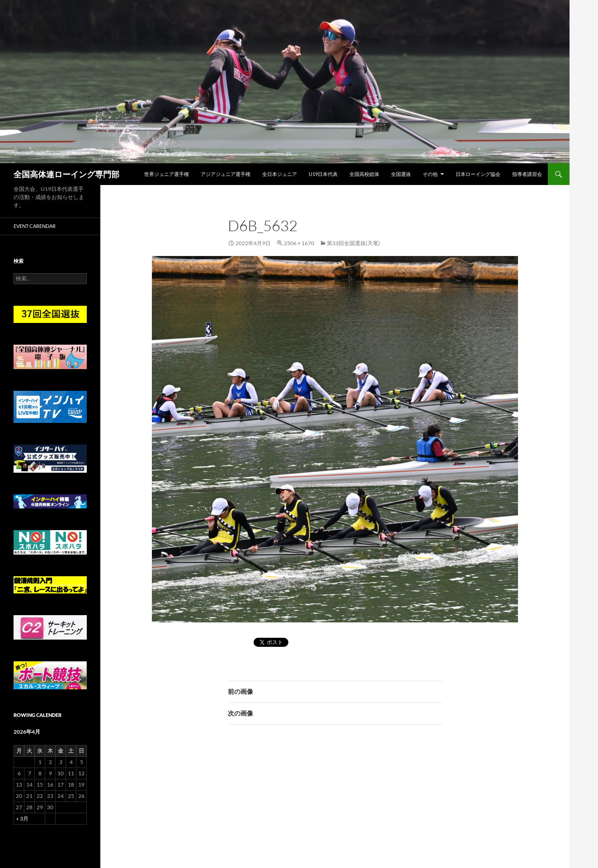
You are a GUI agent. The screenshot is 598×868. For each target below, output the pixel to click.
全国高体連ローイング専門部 (66, 174)
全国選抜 (401, 174)
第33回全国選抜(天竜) (353, 243)
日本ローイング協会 (478, 174)
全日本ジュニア (280, 174)
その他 (430, 174)
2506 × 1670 (299, 243)
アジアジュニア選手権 (226, 174)
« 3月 (22, 818)
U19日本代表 (323, 174)
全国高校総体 (364, 174)
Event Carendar (35, 226)
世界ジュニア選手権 (167, 174)
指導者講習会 (527, 174)
